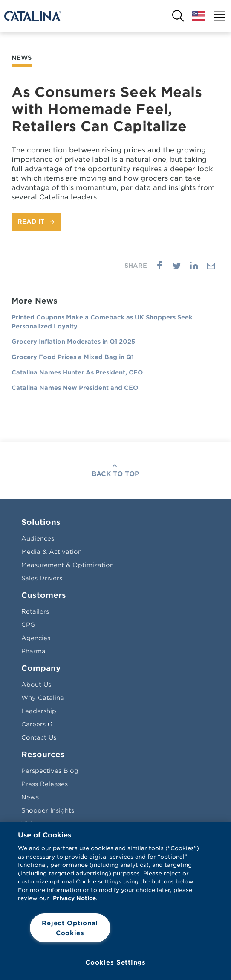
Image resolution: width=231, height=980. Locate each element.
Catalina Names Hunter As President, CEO (77, 372)
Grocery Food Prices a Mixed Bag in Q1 (73, 357)
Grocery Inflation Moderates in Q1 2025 (73, 342)
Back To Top (115, 474)
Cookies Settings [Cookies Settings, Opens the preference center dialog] (115, 962)
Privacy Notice (74, 898)
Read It (31, 222)
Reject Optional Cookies (70, 928)
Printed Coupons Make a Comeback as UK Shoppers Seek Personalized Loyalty (102, 322)
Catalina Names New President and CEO (75, 388)
